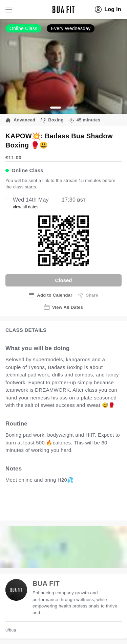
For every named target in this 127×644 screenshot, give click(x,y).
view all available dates (40, 509)
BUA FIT (46, 583)
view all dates (26, 207)
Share (88, 295)
